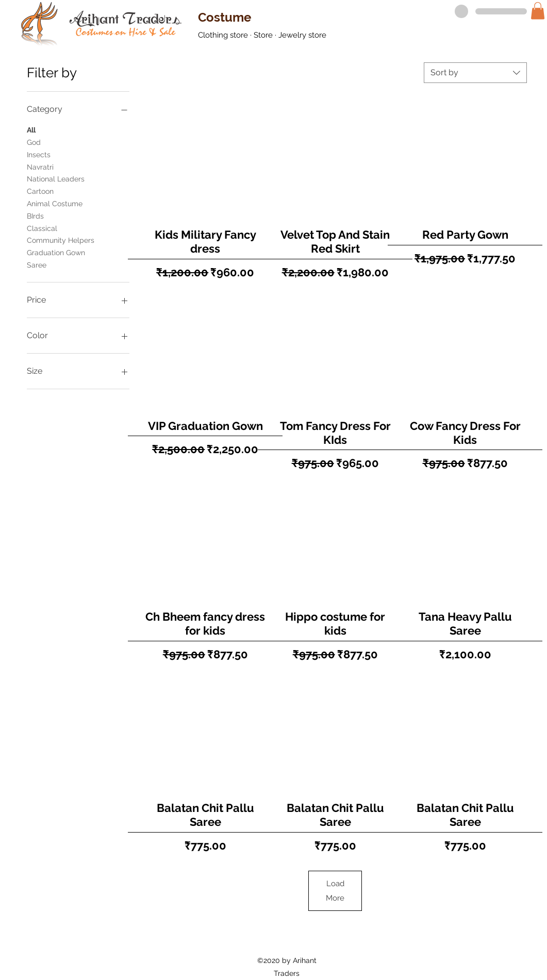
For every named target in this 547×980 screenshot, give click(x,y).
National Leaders (56, 178)
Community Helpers (61, 239)
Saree (37, 264)
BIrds (35, 215)
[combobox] (475, 73)
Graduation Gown (56, 252)
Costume (225, 17)
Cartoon (40, 190)
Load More (335, 891)
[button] (538, 11)
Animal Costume (55, 203)
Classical (42, 228)
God (34, 142)
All (31, 129)
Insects (39, 154)
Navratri (40, 166)
